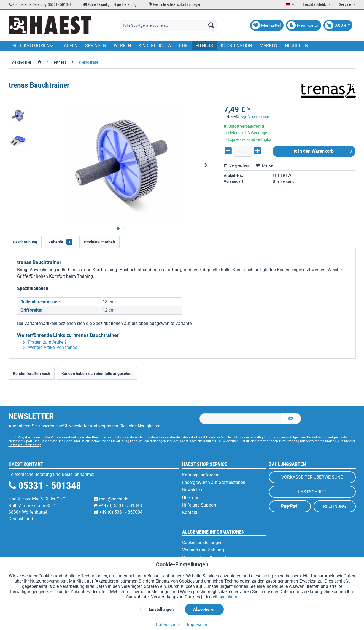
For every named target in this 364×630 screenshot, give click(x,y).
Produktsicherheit (99, 242)
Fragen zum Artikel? (45, 342)
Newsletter (192, 490)
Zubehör (60, 242)
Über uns (191, 498)
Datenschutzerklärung (25, 445)
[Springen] (96, 46)
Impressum (195, 625)
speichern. (228, 597)
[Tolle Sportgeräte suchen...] (168, 25)
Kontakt (190, 512)
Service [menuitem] (345, 4)
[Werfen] (122, 46)
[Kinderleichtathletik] (163, 46)
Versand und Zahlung (203, 550)
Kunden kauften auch (32, 373)
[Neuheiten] (296, 46)
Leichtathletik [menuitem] (315, 4)
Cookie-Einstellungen (202, 542)
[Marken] (268, 46)
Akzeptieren (204, 609)
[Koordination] (236, 46)
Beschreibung (25, 242)
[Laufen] (69, 46)
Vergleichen (236, 165)
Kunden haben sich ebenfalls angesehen (97, 373)
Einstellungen (161, 609)
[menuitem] (168, 25)
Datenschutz (168, 625)
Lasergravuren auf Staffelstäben (214, 482)
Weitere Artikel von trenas (50, 347)
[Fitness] (204, 46)
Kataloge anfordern (201, 475)
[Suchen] (211, 25)
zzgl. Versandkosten (256, 117)
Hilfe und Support (199, 505)
